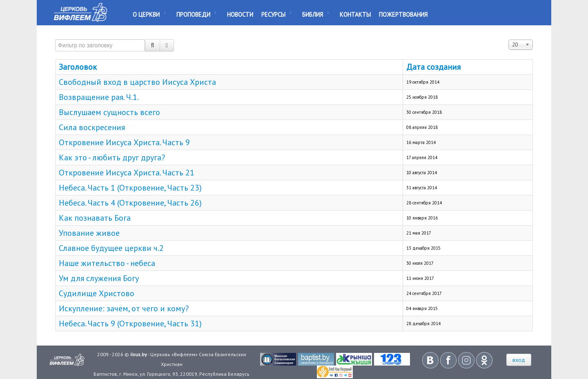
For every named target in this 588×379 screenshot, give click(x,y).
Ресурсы (273, 14)
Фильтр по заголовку (55, 36)
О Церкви (146, 14)
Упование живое (89, 233)
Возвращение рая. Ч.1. (99, 97)
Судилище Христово (97, 293)
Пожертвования (403, 14)
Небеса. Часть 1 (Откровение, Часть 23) (130, 188)
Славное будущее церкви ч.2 (111, 248)
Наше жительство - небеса (107, 263)
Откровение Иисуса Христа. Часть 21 (127, 173)
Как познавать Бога (95, 218)
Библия (313, 14)
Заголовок (78, 67)
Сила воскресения (92, 127)
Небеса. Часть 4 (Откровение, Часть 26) (130, 203)
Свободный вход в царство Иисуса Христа (137, 82)
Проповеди (193, 14)
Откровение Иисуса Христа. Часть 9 (124, 142)
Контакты (355, 14)
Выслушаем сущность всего (109, 112)
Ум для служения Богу (99, 278)
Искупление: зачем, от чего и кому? (124, 308)
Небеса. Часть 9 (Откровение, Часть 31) (130, 324)
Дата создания (433, 67)
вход (519, 360)
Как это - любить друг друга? (112, 157)
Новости (240, 14)
